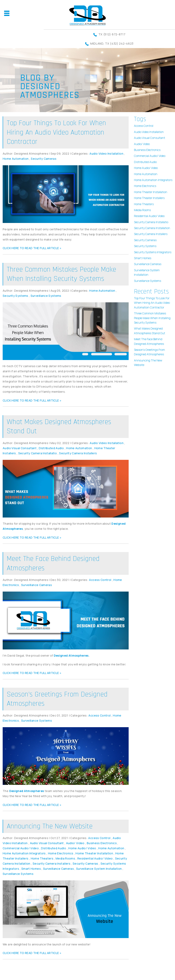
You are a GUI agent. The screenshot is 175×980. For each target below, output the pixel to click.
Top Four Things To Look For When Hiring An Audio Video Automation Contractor (56, 132)
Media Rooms (65, 858)
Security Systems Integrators (153, 252)
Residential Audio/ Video (95, 858)
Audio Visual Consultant (20, 448)
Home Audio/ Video (82, 848)
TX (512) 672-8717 (112, 34)
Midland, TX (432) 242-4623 (112, 43)
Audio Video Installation (106, 154)
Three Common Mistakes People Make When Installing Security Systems (61, 274)
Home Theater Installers (149, 198)
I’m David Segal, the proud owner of (46, 655)
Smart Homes (31, 869)
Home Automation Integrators (24, 853)
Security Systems (15, 296)
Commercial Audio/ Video (21, 848)
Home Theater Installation (94, 853)
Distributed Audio (51, 448)
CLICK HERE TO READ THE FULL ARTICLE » (32, 248)
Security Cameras (44, 159)
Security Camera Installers (78, 453)
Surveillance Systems (46, 296)
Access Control (100, 580)
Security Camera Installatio (38, 453)
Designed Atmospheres (71, 655)
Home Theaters (42, 858)
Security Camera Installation (152, 228)
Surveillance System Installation (99, 869)
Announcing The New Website (50, 826)
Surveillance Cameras (37, 585)
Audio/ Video (75, 843)
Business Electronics (102, 843)
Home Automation (16, 159)
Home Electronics (61, 853)
